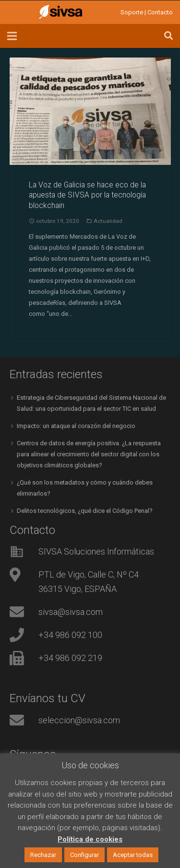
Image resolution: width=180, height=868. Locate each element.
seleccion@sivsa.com (79, 720)
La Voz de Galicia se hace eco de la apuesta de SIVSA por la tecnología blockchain (87, 196)
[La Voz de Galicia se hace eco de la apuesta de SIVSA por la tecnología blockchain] (90, 111)
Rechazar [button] (43, 855)
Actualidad (108, 221)
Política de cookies (90, 839)
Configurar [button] (84, 855)
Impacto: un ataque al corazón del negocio (76, 426)
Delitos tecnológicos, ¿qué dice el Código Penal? (85, 511)
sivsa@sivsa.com (71, 612)
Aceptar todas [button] (133, 855)
